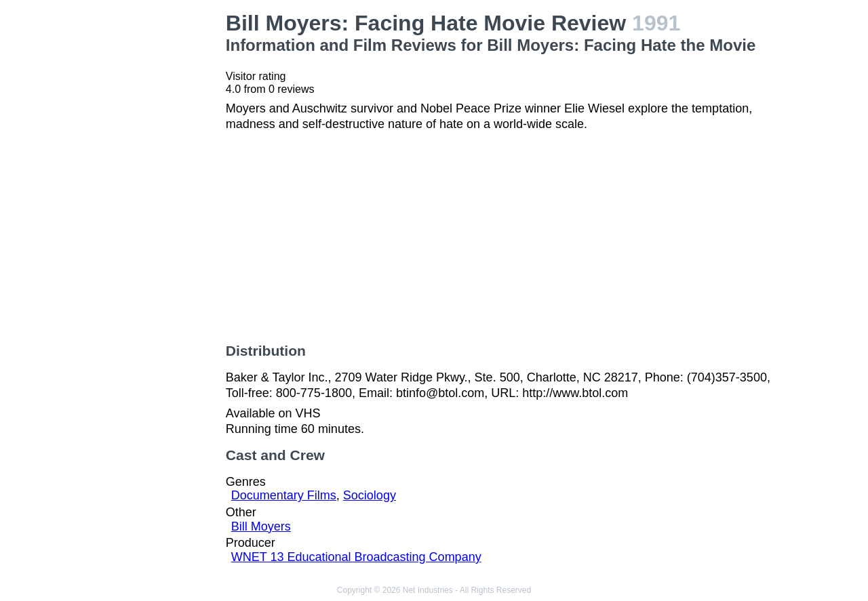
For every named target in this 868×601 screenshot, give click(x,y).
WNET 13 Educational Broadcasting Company (356, 557)
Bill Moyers (261, 526)
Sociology (370, 495)
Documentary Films (284, 495)
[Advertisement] (152, 214)
